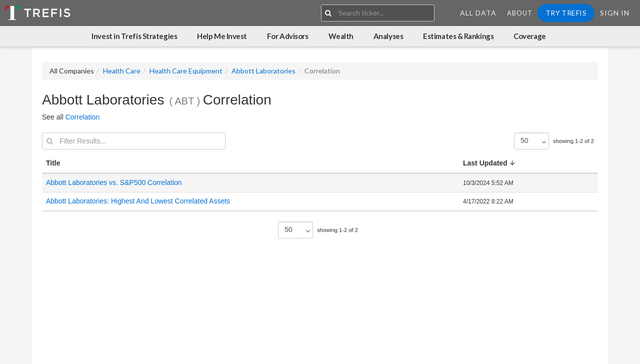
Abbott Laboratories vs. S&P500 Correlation (114, 182)
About (520, 13)
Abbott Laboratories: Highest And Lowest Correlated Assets (139, 201)
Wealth (341, 36)
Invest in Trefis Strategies (134, 36)
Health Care (122, 71)
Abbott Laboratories (263, 71)
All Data (478, 13)
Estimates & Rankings (458, 36)
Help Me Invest (222, 36)
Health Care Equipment (186, 71)
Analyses (388, 36)
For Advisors (288, 36)
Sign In (615, 13)
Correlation (82, 117)
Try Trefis (566, 13)
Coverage (529, 36)
